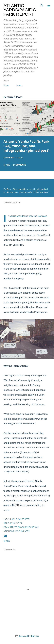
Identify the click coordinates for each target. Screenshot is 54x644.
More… (20, 85)
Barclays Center (13, 523)
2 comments (19, 165)
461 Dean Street (21, 519)
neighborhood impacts (16, 531)
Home (6, 85)
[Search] (42, 5)
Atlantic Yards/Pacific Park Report (20, 10)
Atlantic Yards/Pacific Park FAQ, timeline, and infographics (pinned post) (26, 146)
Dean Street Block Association (21, 527)
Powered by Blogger (27, 636)
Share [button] (7, 165)
